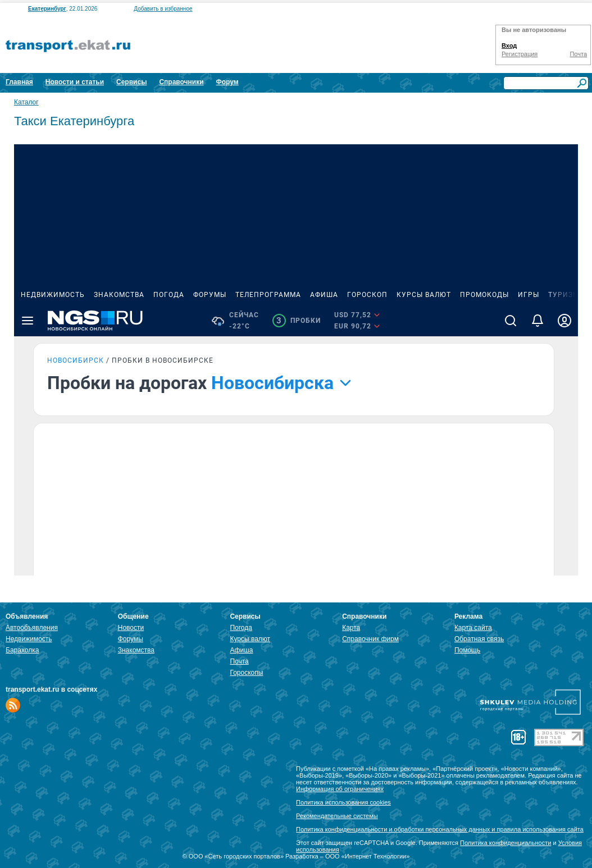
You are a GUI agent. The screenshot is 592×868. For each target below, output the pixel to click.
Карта (351, 628)
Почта (578, 54)
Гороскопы (246, 673)
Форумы (131, 639)
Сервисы (131, 82)
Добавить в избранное (163, 9)
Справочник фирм (370, 639)
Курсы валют (250, 639)
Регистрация (520, 54)
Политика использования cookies (343, 802)
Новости (131, 628)
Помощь (467, 650)
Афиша (241, 650)
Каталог (26, 102)
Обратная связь (479, 639)
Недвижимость (29, 639)
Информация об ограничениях (340, 789)
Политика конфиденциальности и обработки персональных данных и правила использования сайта (440, 829)
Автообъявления (32, 628)
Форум (227, 82)
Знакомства (136, 650)
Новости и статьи (75, 82)
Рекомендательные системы (337, 816)
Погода (241, 628)
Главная (19, 82)
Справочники (181, 82)
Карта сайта (473, 628)
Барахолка (22, 650)
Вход (509, 45)
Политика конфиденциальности (506, 843)
